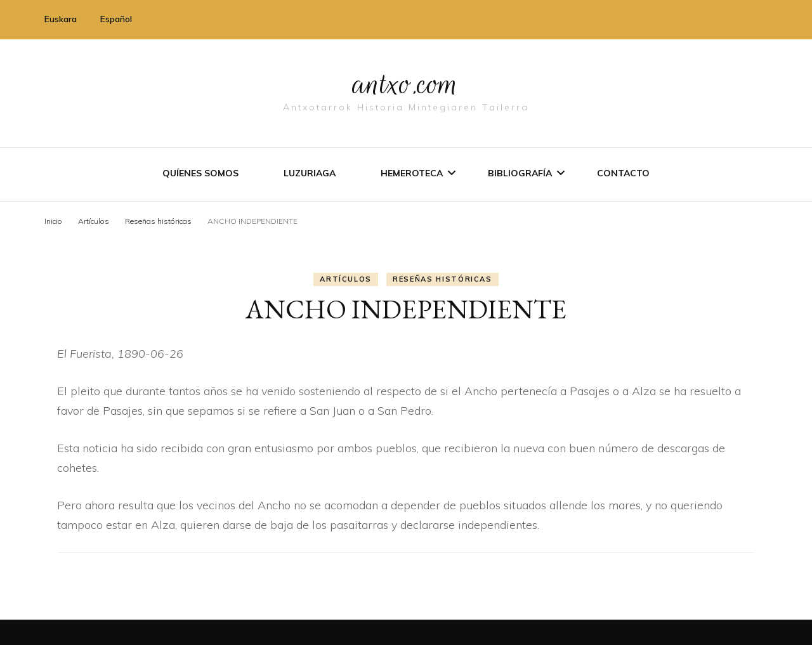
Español (116, 19)
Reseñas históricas (442, 279)
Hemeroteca (412, 173)
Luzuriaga (310, 173)
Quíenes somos (200, 173)
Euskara (61, 19)
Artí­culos (346, 279)
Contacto (623, 173)
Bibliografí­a (520, 173)
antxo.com (406, 84)
